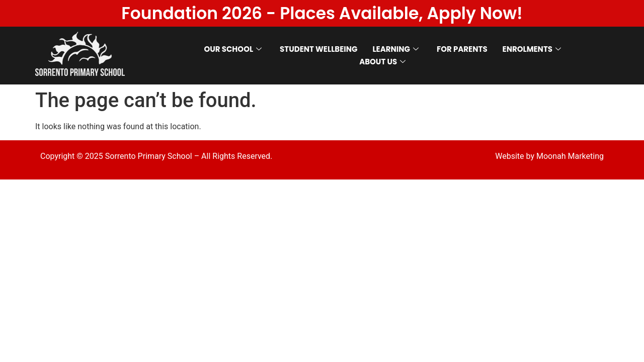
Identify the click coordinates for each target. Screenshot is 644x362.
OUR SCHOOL (233, 49)
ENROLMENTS (532, 49)
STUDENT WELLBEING (318, 49)
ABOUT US (382, 62)
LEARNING (395, 49)
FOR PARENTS (462, 49)
